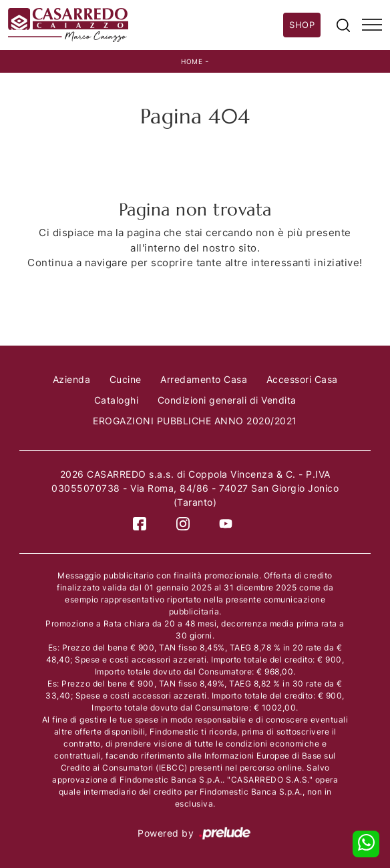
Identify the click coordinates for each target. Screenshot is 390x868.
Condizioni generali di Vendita (227, 400)
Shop (302, 25)
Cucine (126, 379)
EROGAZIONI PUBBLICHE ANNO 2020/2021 (195, 421)
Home (192, 61)
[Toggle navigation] (372, 25)
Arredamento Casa (204, 379)
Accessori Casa (302, 379)
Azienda (72, 379)
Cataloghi (117, 400)
